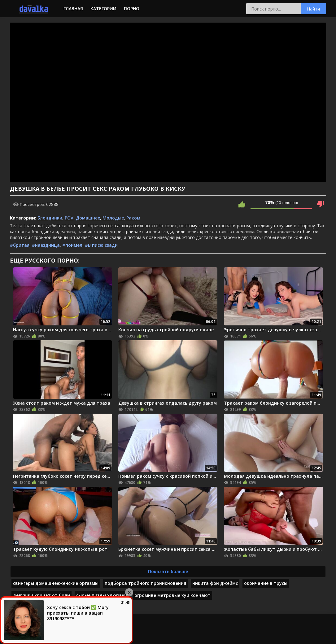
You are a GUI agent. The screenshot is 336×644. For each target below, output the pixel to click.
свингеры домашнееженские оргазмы (56, 583)
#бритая (20, 245)
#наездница (46, 245)
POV (69, 218)
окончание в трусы (266, 583)
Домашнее (88, 218)
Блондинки (50, 218)
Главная (73, 9)
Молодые (113, 218)
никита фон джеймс (215, 583)
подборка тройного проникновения (145, 583)
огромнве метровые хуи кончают (172, 595)
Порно (132, 9)
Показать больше (168, 571)
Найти (313, 9)
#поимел (72, 245)
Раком (133, 218)
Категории (103, 9)
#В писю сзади (101, 245)
